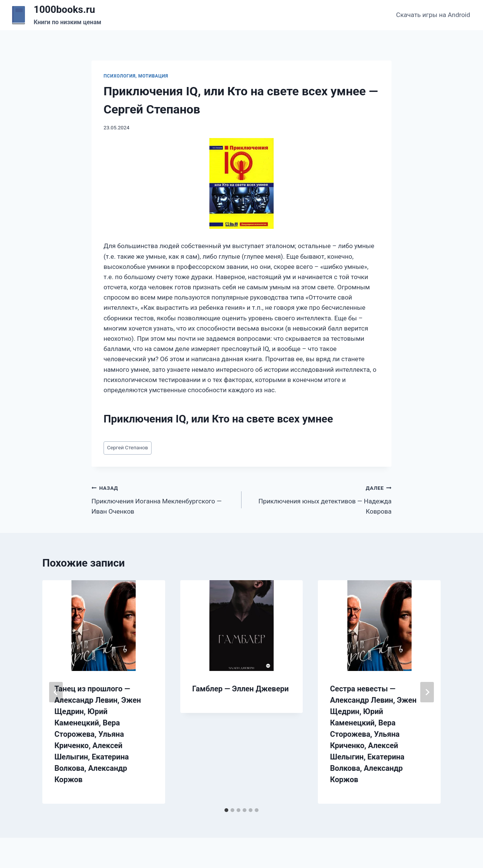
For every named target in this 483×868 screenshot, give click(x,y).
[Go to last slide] (56, 692)
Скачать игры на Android (433, 15)
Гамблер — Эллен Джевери (241, 689)
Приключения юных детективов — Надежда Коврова (320, 499)
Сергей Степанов (127, 447)
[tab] (226, 810)
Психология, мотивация (136, 76)
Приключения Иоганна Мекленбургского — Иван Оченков (163, 499)
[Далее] (427, 692)
